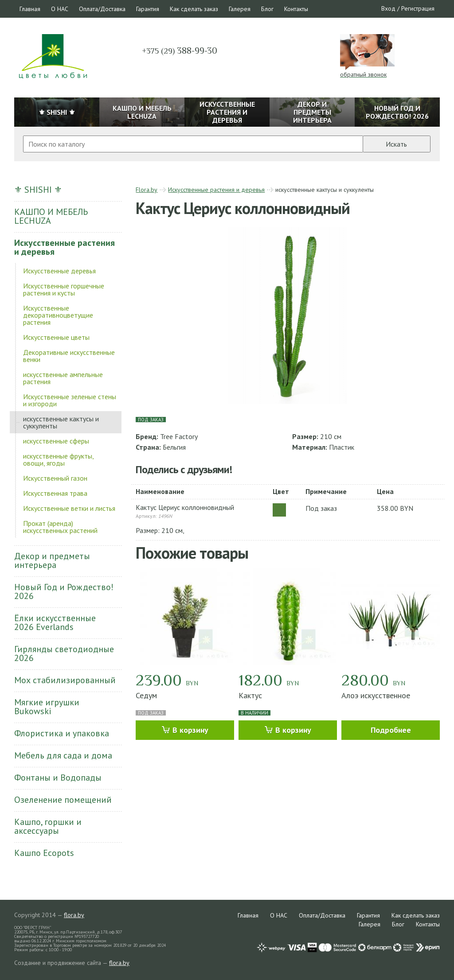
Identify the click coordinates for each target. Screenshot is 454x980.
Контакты (296, 9)
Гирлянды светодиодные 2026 (64, 653)
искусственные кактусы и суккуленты (61, 422)
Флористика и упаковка (62, 733)
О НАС (60, 9)
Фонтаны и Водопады (58, 778)
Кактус (250, 695)
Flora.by (147, 190)
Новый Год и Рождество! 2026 (64, 591)
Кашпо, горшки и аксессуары (48, 826)
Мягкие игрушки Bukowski (47, 707)
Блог (267, 9)
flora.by (74, 915)
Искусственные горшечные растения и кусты (64, 289)
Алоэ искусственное (376, 695)
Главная (30, 9)
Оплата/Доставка (102, 9)
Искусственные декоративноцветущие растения (58, 315)
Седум (146, 695)
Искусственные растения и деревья (65, 247)
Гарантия (148, 9)
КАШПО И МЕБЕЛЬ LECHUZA (51, 216)
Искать (396, 144)
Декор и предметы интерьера (52, 560)
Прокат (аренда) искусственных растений (60, 527)
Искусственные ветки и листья (69, 508)
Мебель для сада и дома (63, 755)
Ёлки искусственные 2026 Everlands (55, 622)
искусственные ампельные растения (63, 378)
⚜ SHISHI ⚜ (38, 190)
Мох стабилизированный (65, 680)
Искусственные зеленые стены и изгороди (70, 400)
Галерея (240, 9)
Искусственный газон (55, 478)
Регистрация (418, 8)
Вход (388, 8)
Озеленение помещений (63, 800)
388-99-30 (180, 51)
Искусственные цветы (56, 337)
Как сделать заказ (194, 9)
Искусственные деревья (59, 271)
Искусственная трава (55, 493)
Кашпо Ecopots (44, 853)
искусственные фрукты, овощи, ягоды (58, 459)
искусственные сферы (56, 441)
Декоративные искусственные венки (69, 356)
